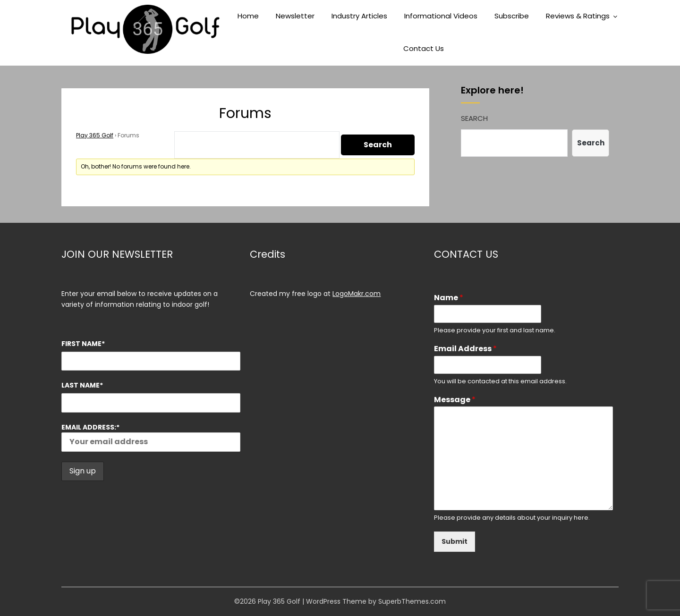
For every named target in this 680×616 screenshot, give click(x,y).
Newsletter (295, 16)
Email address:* (151, 437)
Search (474, 118)
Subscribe (512, 16)
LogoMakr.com (357, 294)
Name (449, 298)
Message (455, 400)
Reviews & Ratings (578, 16)
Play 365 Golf (95, 135)
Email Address (465, 349)
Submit (455, 541)
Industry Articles (359, 16)
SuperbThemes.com (412, 601)
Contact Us (424, 48)
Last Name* (82, 385)
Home (248, 16)
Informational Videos (441, 16)
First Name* (83, 344)
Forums (245, 113)
